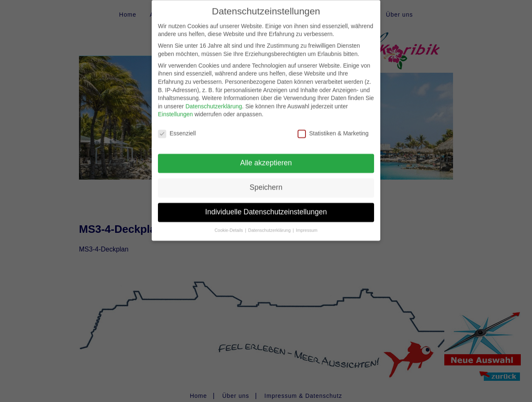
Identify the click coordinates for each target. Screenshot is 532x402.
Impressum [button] (307, 224)
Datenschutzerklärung (214, 101)
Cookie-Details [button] (229, 224)
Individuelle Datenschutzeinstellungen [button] (266, 206)
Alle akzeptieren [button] (266, 157)
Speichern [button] (266, 182)
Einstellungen (175, 109)
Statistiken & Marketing (333, 128)
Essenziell (177, 128)
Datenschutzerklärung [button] (270, 224)
